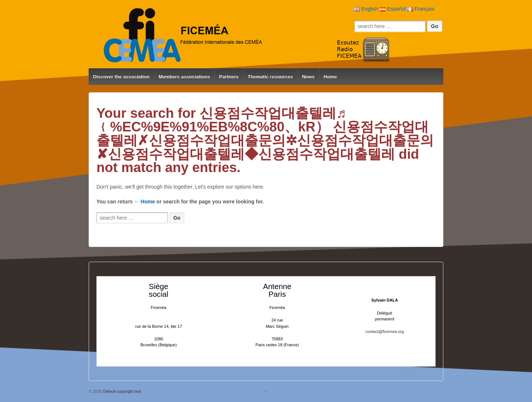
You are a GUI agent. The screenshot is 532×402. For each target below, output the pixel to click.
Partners (229, 77)
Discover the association (121, 77)
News (308, 77)
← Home (145, 202)
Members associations (184, 77)
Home (330, 77)
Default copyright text (122, 391)
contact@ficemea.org (385, 331)
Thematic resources (270, 77)
